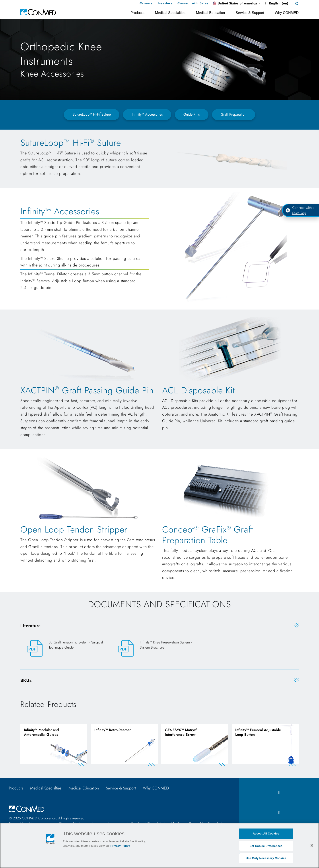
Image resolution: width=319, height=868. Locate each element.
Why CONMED (156, 788)
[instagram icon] (279, 813)
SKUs (26, 681)
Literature (31, 626)
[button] (237, 4)
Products (16, 788)
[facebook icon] (279, 793)
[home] (38, 12)
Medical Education (84, 788)
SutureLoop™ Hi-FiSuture (92, 114)
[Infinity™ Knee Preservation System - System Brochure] (160, 648)
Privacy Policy (120, 846)
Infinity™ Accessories (147, 114)
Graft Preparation (233, 114)
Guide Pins (192, 114)
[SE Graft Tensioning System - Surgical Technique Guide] (69, 648)
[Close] (312, 845)
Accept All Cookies (266, 833)
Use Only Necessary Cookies (266, 858)
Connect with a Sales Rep (300, 210)
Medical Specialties (46, 788)
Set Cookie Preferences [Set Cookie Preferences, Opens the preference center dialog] (266, 846)
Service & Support (121, 788)
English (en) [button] (276, 3)
